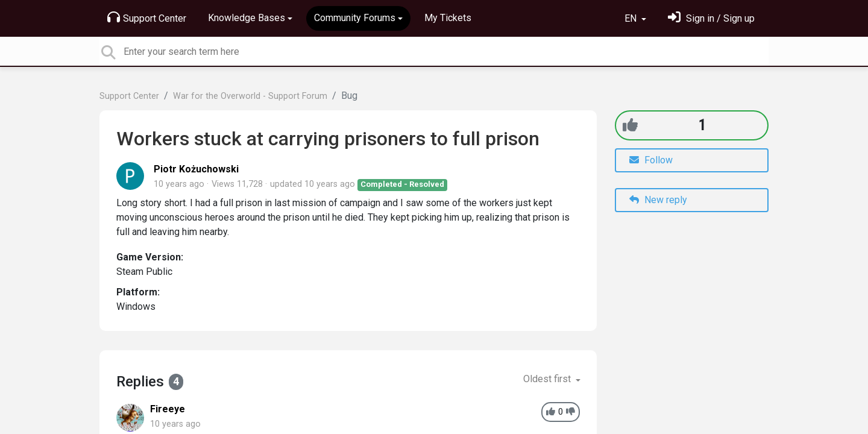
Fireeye (168, 409)
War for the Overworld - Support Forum (250, 96)
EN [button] (632, 18)
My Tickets (448, 18)
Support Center (147, 17)
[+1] (630, 125)
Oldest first (548, 379)
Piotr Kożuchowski (196, 169)
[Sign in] (711, 18)
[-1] (571, 412)
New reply (658, 200)
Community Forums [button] (355, 18)
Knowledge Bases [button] (247, 18)
